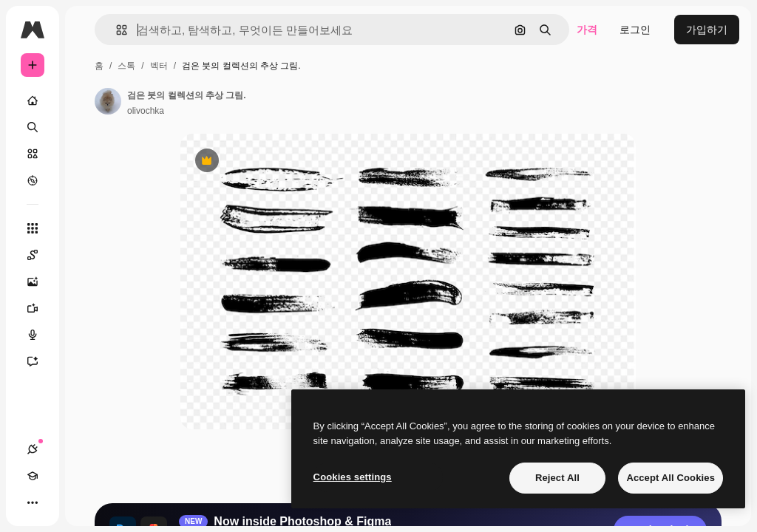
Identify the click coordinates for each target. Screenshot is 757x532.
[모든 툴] (33, 228)
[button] (116, 30)
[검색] (33, 127)
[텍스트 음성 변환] (33, 335)
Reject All (557, 478)
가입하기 (707, 30)
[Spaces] (33, 255)
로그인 (635, 30)
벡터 (159, 66)
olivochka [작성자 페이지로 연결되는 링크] (146, 111)
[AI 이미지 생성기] (33, 282)
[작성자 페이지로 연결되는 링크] (108, 101)
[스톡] (33, 154)
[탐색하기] (33, 180)
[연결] (33, 449)
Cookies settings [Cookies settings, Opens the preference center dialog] (353, 477)
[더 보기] (33, 502)
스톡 (126, 66)
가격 (587, 30)
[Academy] (33, 476)
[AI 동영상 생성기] (33, 308)
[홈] (33, 100)
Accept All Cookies (671, 478)
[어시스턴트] (33, 361)
